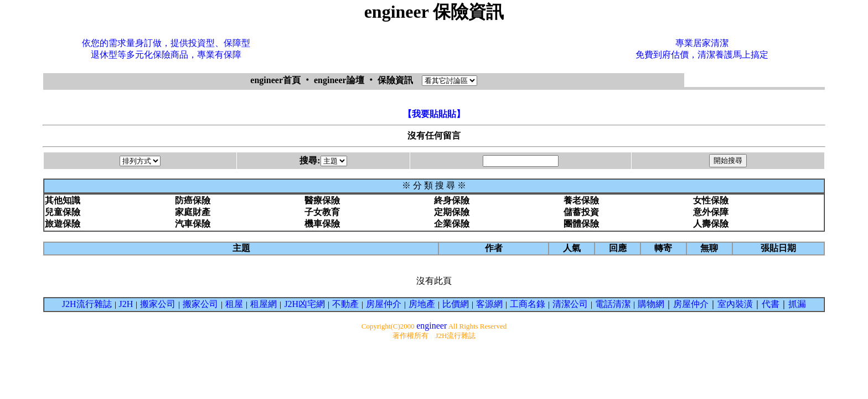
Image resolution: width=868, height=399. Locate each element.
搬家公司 (158, 304)
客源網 (489, 304)
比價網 (456, 304)
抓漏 (797, 304)
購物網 (651, 304)
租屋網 (263, 304)
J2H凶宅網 (304, 304)
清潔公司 (570, 304)
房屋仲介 (384, 304)
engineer (432, 326)
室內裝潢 (735, 304)
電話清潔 (613, 304)
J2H (126, 304)
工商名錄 (528, 304)
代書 (771, 304)
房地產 (422, 304)
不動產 (345, 304)
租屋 (234, 304)
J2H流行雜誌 (87, 304)
